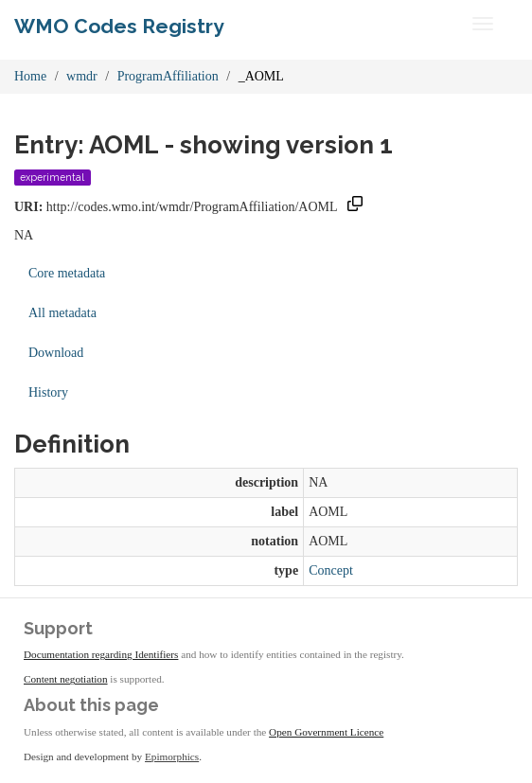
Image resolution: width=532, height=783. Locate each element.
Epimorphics (172, 756)
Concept (331, 570)
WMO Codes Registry (119, 26)
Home (30, 76)
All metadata (62, 313)
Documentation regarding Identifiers (101, 654)
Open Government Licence (326, 732)
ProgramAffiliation (168, 76)
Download (56, 353)
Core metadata (67, 273)
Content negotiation (66, 679)
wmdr (82, 76)
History (48, 392)
